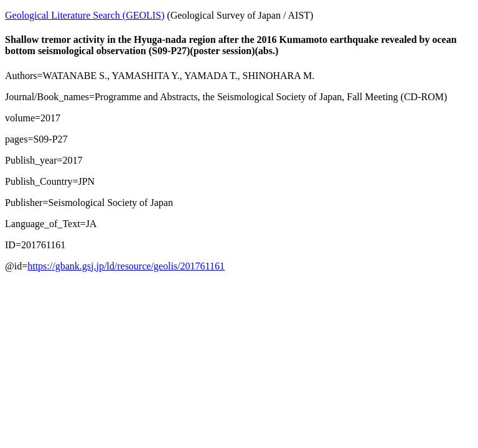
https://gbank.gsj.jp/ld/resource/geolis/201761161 (126, 266)
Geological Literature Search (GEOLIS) (85, 15)
